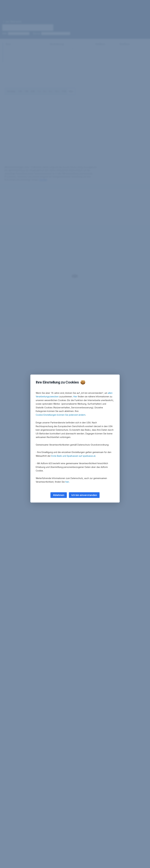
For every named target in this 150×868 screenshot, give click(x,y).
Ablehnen (59, 495)
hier (67, 482)
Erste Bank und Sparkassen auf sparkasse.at (73, 456)
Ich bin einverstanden (84, 495)
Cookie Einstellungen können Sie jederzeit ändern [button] (61, 415)
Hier (75, 397)
